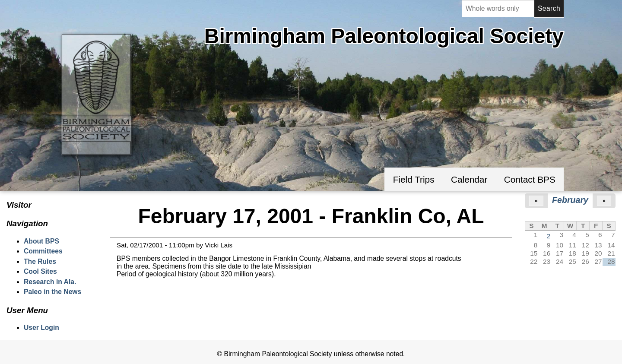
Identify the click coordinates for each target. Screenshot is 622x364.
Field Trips (414, 179)
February (570, 200)
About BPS (41, 241)
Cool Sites (40, 271)
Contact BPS (530, 179)
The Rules (40, 261)
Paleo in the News (52, 292)
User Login (41, 328)
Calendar (469, 179)
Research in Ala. (50, 282)
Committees (43, 251)
